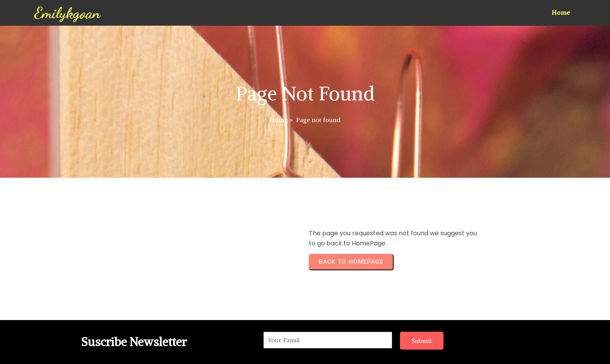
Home (279, 120)
